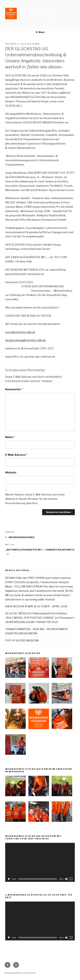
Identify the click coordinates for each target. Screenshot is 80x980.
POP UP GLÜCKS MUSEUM (22, 640)
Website (11, 473)
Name (10, 437)
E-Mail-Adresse (16, 455)
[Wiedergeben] (9, 879)
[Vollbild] (71, 879)
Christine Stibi (36, 13)
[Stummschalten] (66, 879)
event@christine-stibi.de (20, 332)
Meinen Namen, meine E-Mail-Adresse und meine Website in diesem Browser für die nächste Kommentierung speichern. (35, 499)
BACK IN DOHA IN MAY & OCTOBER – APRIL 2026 (36, 606)
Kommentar (14, 389)
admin (36, 44)
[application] (40, 862)
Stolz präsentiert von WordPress (20, 973)
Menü (40, 32)
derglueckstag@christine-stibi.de (26, 340)
